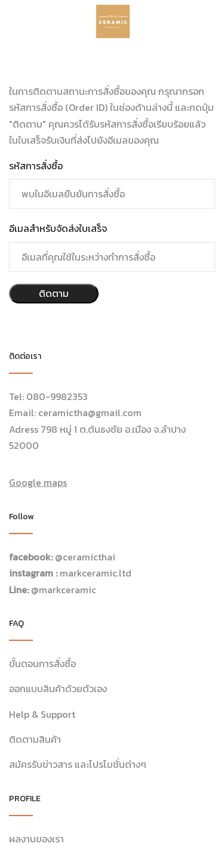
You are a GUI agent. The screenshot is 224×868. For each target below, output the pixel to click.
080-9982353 (57, 396)
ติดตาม (54, 293)
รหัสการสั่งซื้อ (36, 166)
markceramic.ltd (96, 573)
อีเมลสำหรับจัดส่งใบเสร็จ (58, 228)
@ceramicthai (85, 557)
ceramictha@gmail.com (90, 413)
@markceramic (64, 590)
